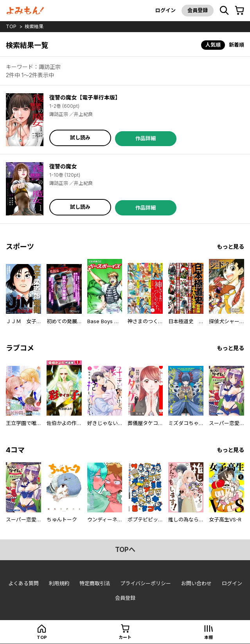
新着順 (237, 45)
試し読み (80, 137)
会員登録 (198, 10)
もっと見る (230, 247)
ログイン (165, 10)
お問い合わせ (196, 583)
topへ (125, 550)
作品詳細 (146, 138)
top (11, 26)
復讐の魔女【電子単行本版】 (85, 97)
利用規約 (59, 583)
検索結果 (34, 26)
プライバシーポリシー (146, 583)
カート (125, 637)
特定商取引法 (95, 583)
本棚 (209, 637)
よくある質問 (23, 583)
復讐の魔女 (63, 166)
